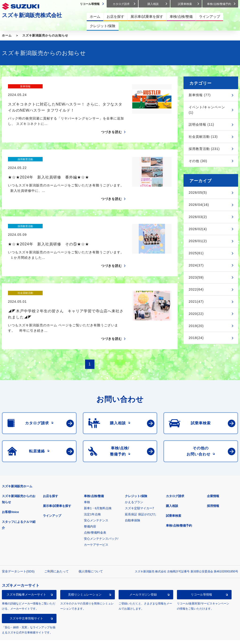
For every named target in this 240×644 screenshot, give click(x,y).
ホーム (7, 35)
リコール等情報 (201, 570)
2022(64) (196, 289)
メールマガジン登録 (143, 570)
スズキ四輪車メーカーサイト (26, 570)
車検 (87, 477)
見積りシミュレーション (85, 570)
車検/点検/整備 (94, 471)
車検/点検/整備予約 (179, 501)
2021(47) (196, 302)
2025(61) (196, 253)
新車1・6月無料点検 (98, 483)
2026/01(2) (198, 241)
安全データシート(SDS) (18, 547)
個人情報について (91, 547)
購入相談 (172, 481)
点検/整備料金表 (95, 508)
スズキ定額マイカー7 (139, 483)
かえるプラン (134, 477)
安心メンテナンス (96, 496)
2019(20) (196, 326)
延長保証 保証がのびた (141, 489)
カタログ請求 (175, 471)
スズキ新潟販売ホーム (17, 461)
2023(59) (196, 277)
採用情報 (213, 481)
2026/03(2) (198, 217)
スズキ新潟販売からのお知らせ (45, 35)
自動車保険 (133, 496)
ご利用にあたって (56, 547)
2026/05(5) (198, 193)
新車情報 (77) (200, 95)
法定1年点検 (92, 489)
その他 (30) (198, 161)
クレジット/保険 (136, 471)
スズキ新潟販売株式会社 (32, 15)
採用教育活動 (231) (204, 149)
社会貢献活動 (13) (203, 137)
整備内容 (90, 502)
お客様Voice (10, 487)
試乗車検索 (174, 491)
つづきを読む (112, 124)
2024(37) (196, 265)
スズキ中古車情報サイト (26, 594)
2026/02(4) (198, 229)
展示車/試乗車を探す (57, 481)
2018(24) (196, 338)
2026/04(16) (199, 205)
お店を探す (51, 471)
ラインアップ (52, 491)
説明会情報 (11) (201, 124)
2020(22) (196, 314)
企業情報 (213, 471)
